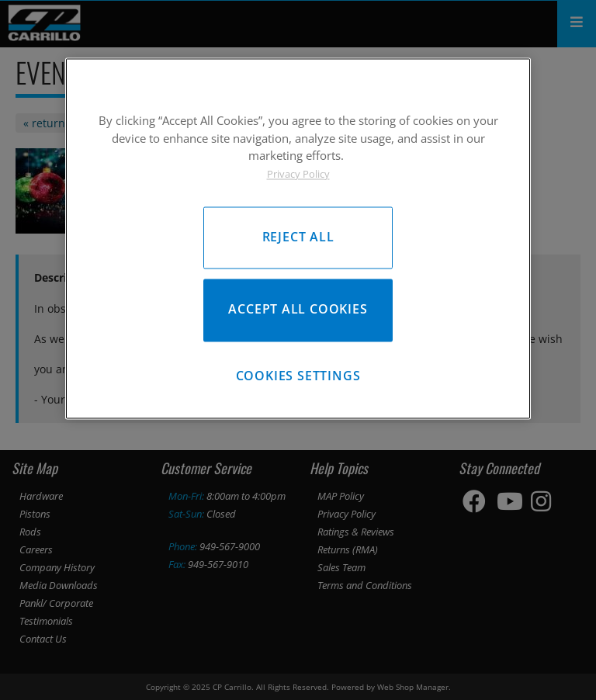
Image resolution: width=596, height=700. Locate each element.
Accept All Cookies (298, 310)
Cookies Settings (298, 376)
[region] (298, 239)
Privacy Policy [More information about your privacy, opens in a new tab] (298, 174)
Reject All (298, 237)
